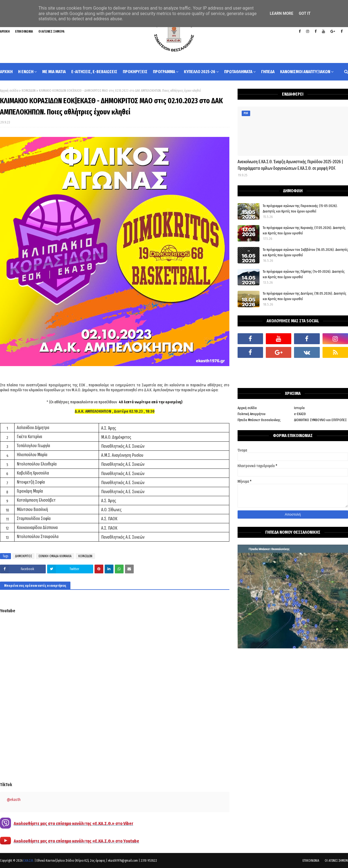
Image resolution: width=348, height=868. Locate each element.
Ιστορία (299, 408)
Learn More (281, 13)
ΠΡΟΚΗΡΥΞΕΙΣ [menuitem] (135, 72)
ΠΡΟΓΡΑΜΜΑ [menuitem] (164, 72)
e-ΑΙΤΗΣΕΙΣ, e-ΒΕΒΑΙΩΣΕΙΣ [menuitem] (94, 72)
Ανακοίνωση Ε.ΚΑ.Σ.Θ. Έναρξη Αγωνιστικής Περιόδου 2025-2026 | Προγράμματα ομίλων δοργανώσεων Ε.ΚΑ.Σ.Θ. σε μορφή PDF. (290, 165)
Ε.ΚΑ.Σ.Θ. (28, 861)
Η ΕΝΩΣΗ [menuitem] (26, 72)
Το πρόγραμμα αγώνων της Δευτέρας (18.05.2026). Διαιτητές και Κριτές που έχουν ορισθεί (305, 296)
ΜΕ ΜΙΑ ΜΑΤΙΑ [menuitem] (54, 72)
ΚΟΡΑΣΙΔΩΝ (29, 91)
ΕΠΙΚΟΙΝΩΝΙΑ (24, 31)
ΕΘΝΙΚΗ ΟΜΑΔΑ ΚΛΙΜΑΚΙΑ (55, 556)
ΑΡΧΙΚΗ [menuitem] (6, 72)
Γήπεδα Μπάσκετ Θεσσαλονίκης (259, 420)
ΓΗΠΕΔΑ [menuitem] (268, 72)
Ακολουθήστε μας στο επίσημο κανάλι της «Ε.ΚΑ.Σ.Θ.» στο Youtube (76, 841)
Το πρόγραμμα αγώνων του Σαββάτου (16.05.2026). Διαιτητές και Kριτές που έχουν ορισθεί (305, 252)
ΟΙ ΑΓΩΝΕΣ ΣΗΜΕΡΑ (51, 31)
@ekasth (14, 800)
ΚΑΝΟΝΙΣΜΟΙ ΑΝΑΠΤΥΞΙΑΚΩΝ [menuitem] (305, 72)
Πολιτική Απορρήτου (252, 414)
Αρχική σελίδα (9, 91)
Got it (305, 13)
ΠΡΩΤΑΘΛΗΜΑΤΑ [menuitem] (238, 72)
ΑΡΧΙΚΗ (5, 31)
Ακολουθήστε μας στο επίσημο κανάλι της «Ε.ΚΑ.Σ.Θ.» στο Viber (73, 824)
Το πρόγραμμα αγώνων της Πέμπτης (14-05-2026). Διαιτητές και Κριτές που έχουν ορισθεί (304, 274)
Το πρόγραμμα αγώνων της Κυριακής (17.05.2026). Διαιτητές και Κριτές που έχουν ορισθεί (304, 230)
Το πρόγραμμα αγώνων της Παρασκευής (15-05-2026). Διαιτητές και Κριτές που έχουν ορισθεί (300, 209)
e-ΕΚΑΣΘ (300, 414)
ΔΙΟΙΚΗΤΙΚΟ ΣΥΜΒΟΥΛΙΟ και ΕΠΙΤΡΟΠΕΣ (320, 420)
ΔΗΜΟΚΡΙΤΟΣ (23, 556)
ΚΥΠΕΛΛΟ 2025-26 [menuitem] (200, 72)
